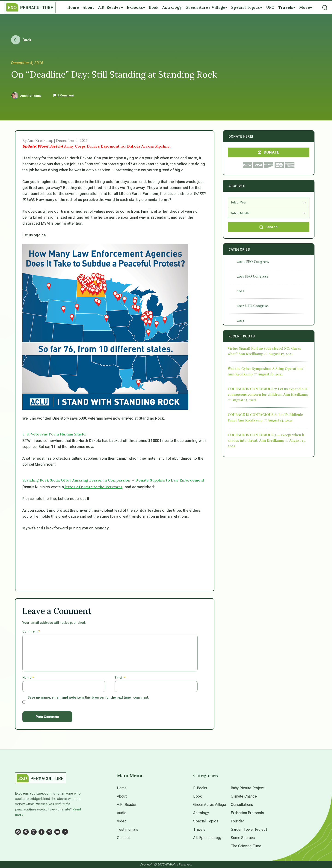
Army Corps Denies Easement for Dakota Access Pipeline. (117, 146)
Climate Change (244, 796)
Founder (237, 821)
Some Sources (243, 838)
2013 (241, 320)
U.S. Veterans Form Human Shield (54, 434)
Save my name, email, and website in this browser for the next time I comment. (88, 697)
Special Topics (206, 821)
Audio (122, 813)
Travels (199, 829)
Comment (31, 631)
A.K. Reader (127, 805)
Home (122, 788)
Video (122, 821)
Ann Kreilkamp (31, 96)
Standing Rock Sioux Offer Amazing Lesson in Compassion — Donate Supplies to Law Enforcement (113, 480)
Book (197, 796)
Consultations (242, 805)
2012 (241, 291)
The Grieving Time (246, 846)
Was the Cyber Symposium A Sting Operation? (266, 369)
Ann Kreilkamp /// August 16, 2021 (255, 374)
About (122, 796)
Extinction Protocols (247, 813)
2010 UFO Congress (253, 261)
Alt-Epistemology (207, 838)
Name (28, 678)
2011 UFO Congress (253, 276)
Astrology (201, 813)
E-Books (200, 788)
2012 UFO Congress (253, 306)
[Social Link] (18, 832)
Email (120, 678)
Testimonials (127, 829)
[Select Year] (269, 203)
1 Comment (63, 96)
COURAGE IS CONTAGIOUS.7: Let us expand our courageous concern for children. (268, 392)
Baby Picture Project (248, 788)
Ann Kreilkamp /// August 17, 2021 (266, 354)
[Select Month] (269, 213)
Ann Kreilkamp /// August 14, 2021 (265, 420)
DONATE (269, 152)
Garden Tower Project (249, 829)
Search (269, 227)
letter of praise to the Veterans (93, 487)
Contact (123, 838)
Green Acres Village (210, 805)
